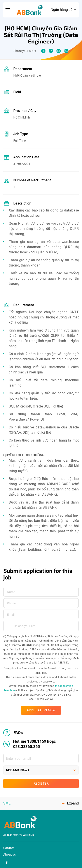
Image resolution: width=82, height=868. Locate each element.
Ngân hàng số (62, 10)
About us (10, 854)
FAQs (13, 733)
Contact (9, 848)
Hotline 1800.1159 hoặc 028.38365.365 (30, 744)
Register (41, 784)
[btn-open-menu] (8, 10)
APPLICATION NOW (41, 710)
